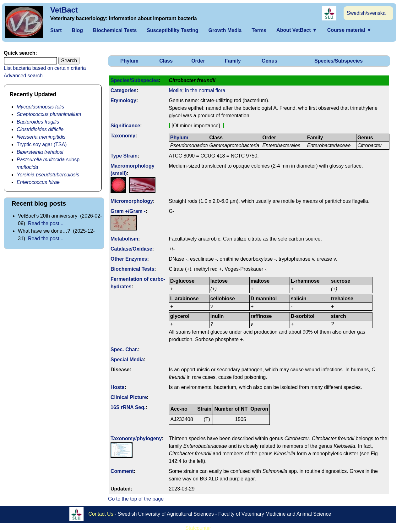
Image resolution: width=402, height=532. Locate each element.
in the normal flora (205, 90)
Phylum (129, 61)
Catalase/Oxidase (131, 249)
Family (233, 61)
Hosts (117, 387)
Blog (77, 30)
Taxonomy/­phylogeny (136, 438)
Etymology (123, 100)
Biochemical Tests (115, 30)
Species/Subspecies (339, 61)
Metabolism (124, 239)
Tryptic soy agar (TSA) (42, 144)
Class (166, 61)
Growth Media (225, 30)
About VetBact (297, 30)
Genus (269, 61)
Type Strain (124, 156)
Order (198, 61)
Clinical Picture (129, 397)
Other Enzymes (129, 259)
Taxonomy (123, 136)
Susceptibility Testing (172, 30)
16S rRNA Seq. (128, 407)
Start (56, 30)
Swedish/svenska (366, 13)
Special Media (127, 360)
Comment (122, 471)
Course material (349, 30)
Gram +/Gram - (128, 211)
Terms (259, 30)
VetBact (64, 10)
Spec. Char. (124, 349)
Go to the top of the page (136, 499)
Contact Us (101, 514)
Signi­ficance (125, 126)
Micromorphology (132, 201)
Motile (176, 90)
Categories (124, 90)
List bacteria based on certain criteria (45, 68)
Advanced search (23, 76)
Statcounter (198, 528)
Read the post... (46, 223)
